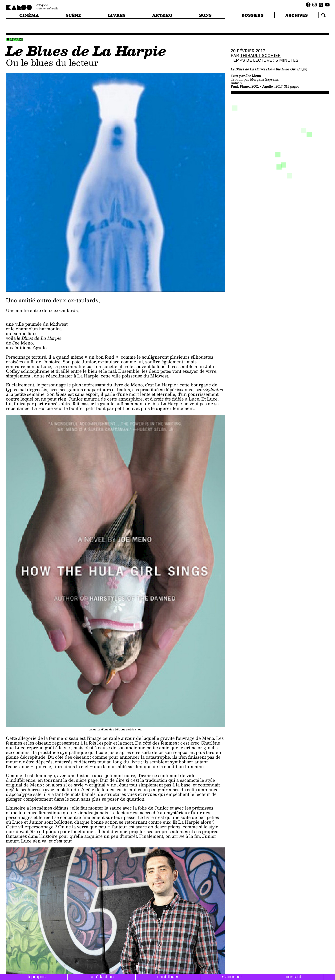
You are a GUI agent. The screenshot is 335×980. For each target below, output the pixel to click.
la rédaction (102, 976)
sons (205, 15)
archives (297, 15)
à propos (37, 976)
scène (73, 15)
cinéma (29, 15)
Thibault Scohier (260, 55)
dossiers (252, 15)
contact (294, 976)
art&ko (162, 15)
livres (117, 15)
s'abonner (232, 976)
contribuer (168, 976)
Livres (16, 39)
